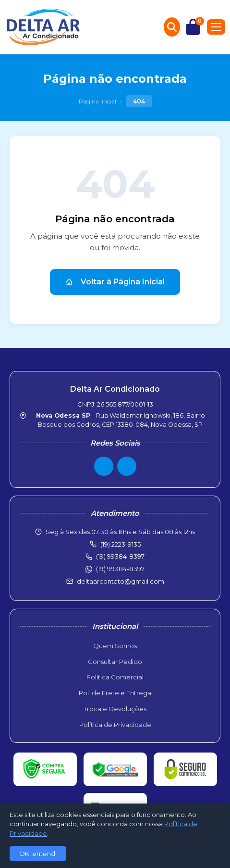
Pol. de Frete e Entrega (115, 693)
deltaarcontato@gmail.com (121, 581)
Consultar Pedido (115, 662)
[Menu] (216, 27)
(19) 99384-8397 (120, 569)
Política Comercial (115, 677)
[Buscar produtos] (172, 27)
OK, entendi (38, 854)
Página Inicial (97, 101)
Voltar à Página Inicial (115, 282)
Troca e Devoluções (115, 709)
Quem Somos (115, 646)
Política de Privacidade (115, 725)
